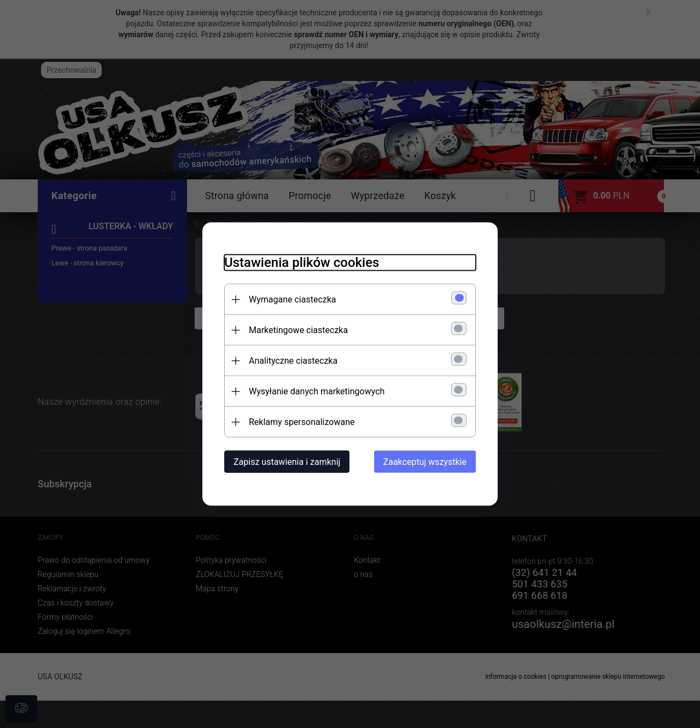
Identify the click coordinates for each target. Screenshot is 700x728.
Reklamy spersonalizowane (302, 422)
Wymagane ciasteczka (293, 299)
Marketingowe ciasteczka (298, 330)
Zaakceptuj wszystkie (425, 462)
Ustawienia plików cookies (302, 263)
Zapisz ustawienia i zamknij (287, 462)
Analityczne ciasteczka (293, 361)
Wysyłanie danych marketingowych (317, 391)
